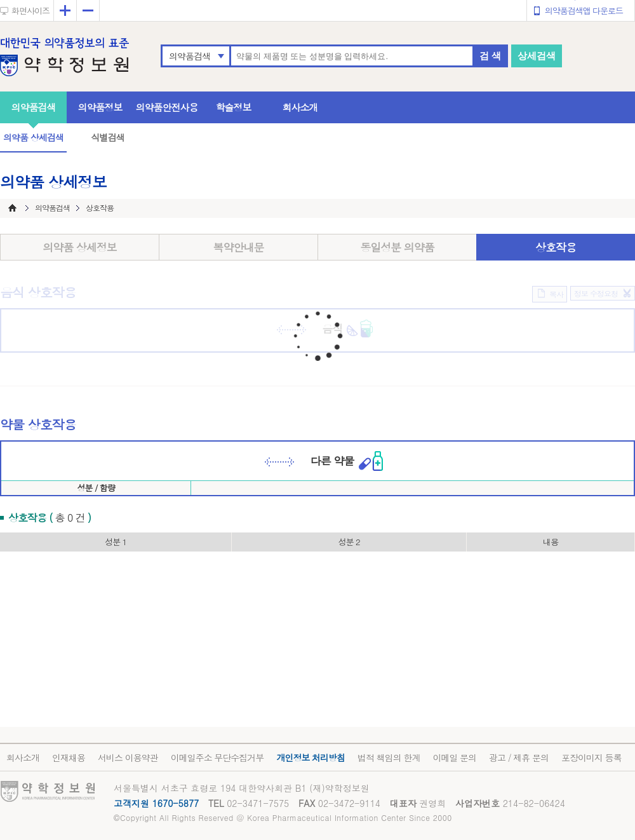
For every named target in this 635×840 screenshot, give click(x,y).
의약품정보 (100, 107)
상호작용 (556, 247)
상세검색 (537, 56)
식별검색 (107, 137)
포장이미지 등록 (592, 757)
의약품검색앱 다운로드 (584, 10)
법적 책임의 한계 (389, 757)
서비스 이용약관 (128, 757)
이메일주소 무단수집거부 (217, 757)
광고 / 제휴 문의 (519, 757)
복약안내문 (239, 247)
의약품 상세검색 (33, 137)
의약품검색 (190, 56)
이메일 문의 (454, 757)
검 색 (490, 56)
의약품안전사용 (167, 107)
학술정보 (234, 107)
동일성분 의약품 (397, 247)
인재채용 (69, 757)
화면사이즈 (30, 10)
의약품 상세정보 (80, 247)
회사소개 (300, 107)
